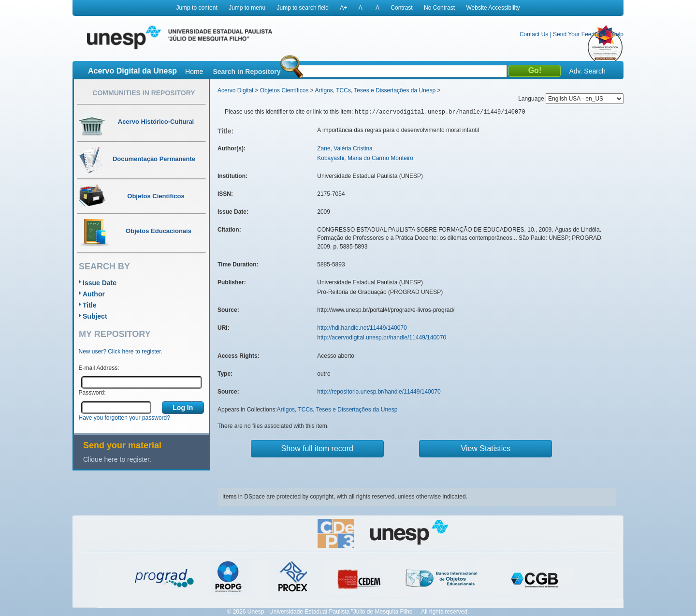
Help (617, 34)
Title (90, 305)
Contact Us (534, 34)
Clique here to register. (117, 459)
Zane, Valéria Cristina (345, 148)
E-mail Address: (99, 368)
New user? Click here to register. (121, 352)
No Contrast (439, 8)
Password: (92, 393)
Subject (95, 316)
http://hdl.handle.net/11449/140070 (362, 328)
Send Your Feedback (580, 34)
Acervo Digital (235, 90)
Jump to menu (247, 8)
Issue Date (100, 283)
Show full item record (317, 448)
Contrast (401, 8)
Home (194, 72)
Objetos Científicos (284, 90)
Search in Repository (246, 72)
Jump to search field (303, 8)
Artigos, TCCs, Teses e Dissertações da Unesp (375, 90)
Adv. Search (587, 71)
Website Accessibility (493, 8)
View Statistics (486, 448)
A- (362, 8)
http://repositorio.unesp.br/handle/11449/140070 (379, 392)
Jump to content (196, 8)
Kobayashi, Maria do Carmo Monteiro (365, 158)
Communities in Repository (144, 93)
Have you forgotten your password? (124, 418)
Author (94, 294)
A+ (343, 8)
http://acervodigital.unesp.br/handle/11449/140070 (382, 337)
